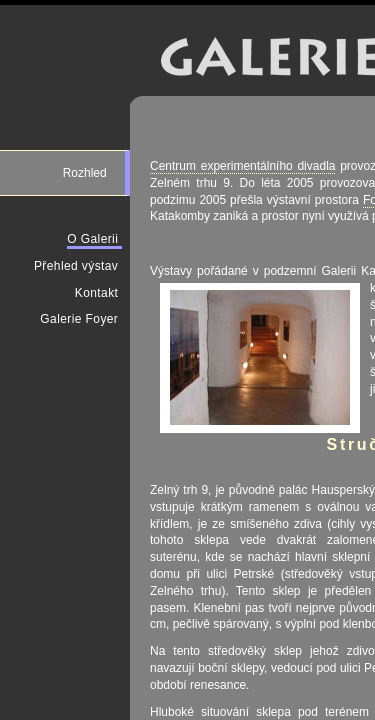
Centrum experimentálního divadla (242, 166)
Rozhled (86, 173)
